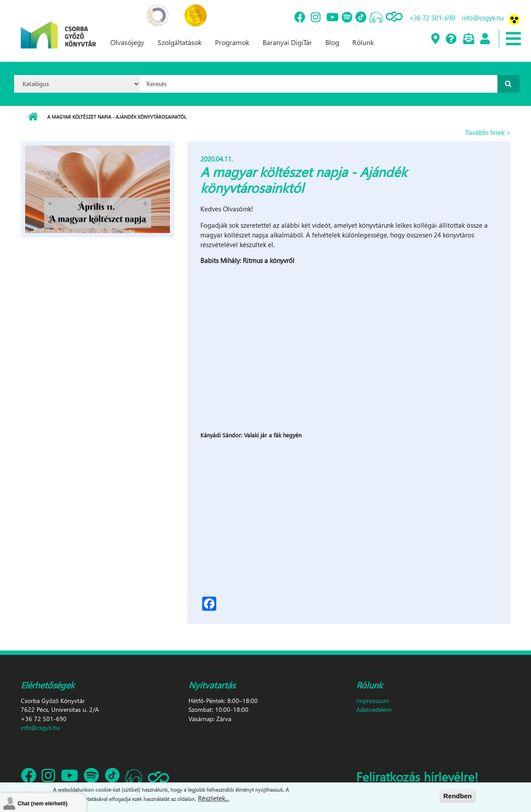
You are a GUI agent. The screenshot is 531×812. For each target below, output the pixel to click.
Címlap (33, 117)
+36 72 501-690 (432, 18)
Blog (332, 42)
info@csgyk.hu (483, 18)
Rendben (458, 796)
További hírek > (488, 132)
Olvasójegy (127, 42)
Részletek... (213, 798)
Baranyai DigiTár (287, 42)
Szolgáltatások (180, 42)
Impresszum (373, 701)
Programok (232, 42)
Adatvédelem (374, 709)
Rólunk (363, 42)
